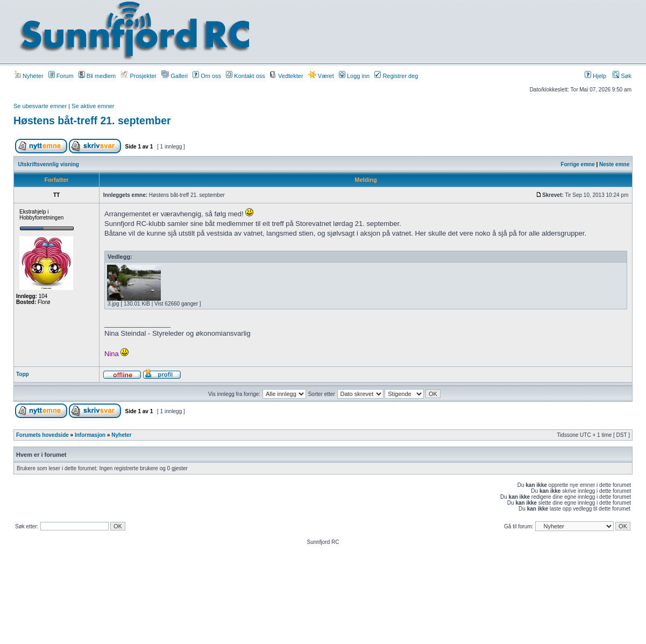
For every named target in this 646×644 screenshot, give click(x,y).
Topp (23, 374)
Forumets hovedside (42, 435)
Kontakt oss (246, 76)
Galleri (175, 76)
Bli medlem (97, 76)
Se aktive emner (93, 106)
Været (321, 76)
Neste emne (614, 164)
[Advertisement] (449, 31)
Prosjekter (139, 76)
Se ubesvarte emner (40, 106)
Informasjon (90, 435)
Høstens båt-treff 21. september (92, 121)
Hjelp (595, 76)
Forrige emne (577, 164)
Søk (622, 76)
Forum (61, 76)
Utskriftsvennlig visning (49, 164)
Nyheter (29, 76)
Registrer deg (396, 76)
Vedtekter (287, 76)
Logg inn (354, 76)
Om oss (207, 76)
